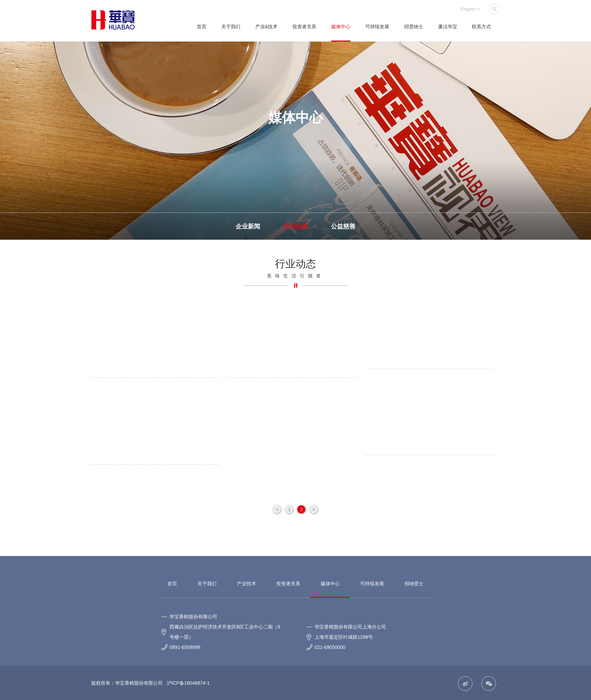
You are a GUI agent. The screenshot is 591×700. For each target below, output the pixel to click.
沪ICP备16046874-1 (188, 683)
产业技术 (246, 584)
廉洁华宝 (448, 27)
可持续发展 (377, 27)
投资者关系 (304, 27)
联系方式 (481, 27)
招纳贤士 (414, 584)
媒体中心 (341, 27)
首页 (202, 27)
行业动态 (295, 226)
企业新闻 (248, 226)
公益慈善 (343, 226)
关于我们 (231, 27)
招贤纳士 (414, 27)
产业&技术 (266, 27)
